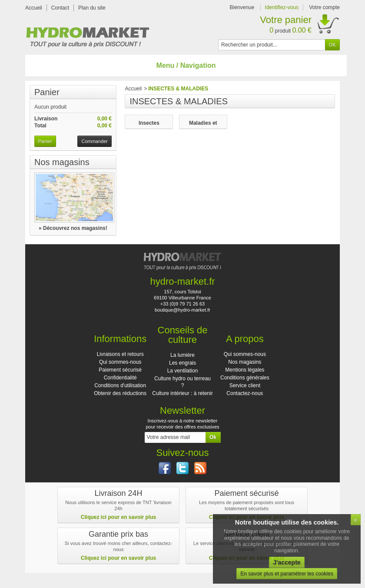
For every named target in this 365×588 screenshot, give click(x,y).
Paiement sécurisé (120, 370)
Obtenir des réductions (120, 393)
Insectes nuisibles (149, 123)
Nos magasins (62, 162)
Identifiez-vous (282, 7)
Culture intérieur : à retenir (182, 393)
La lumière (182, 355)
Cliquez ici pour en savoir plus (118, 517)
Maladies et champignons (203, 123)
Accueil (34, 8)
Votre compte (324, 7)
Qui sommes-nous (120, 362)
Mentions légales (245, 370)
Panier (47, 92)
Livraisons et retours (120, 354)
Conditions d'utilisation (120, 385)
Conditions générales (245, 378)
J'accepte (287, 562)
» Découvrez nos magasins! (73, 228)
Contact (60, 8)
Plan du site (92, 8)
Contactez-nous (245, 393)
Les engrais (182, 363)
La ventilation (183, 371)
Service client (245, 385)
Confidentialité (120, 378)
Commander (95, 141)
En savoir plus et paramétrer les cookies (287, 574)
